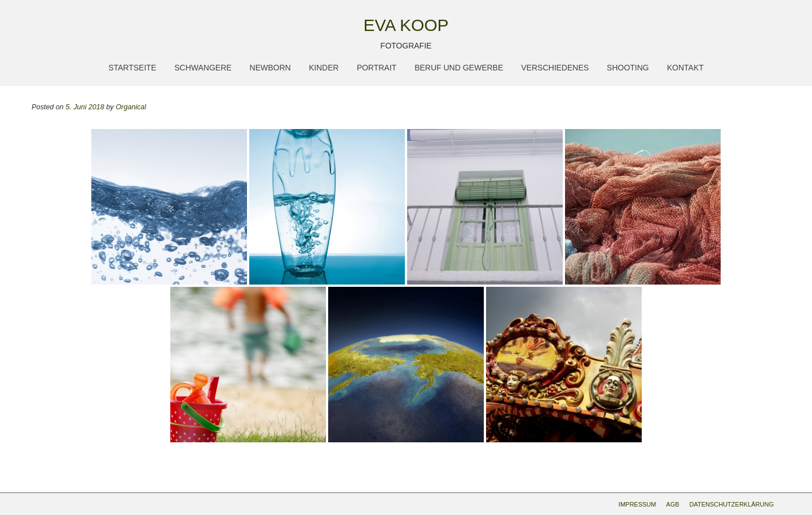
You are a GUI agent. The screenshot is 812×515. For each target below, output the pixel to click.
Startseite (132, 68)
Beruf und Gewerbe (459, 68)
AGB (672, 504)
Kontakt (685, 68)
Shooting (628, 68)
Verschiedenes (555, 68)
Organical (131, 107)
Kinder (324, 68)
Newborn (270, 68)
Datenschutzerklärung (731, 504)
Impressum (637, 504)
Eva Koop (406, 25)
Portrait (377, 68)
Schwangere (203, 68)
